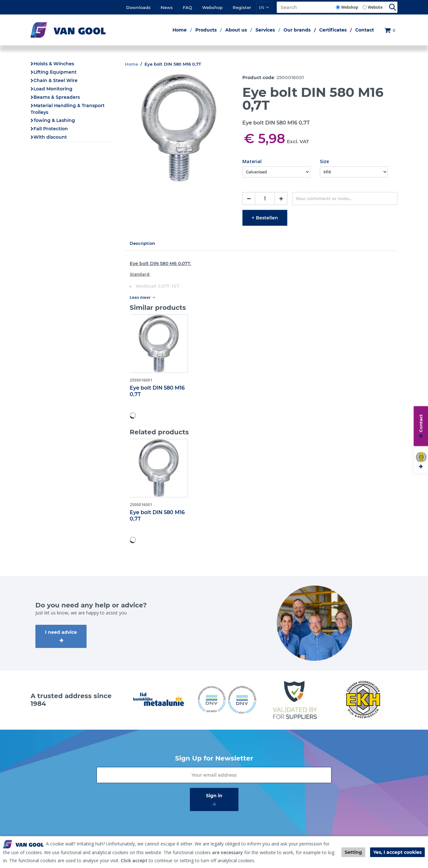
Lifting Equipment (55, 72)
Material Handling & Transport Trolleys (68, 109)
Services (265, 30)
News (167, 7)
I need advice (61, 632)
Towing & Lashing (54, 120)
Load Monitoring (53, 89)
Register (242, 7)
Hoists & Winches (54, 64)
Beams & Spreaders (57, 97)
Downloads (138, 7)
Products (206, 30)
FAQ (187, 7)
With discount (50, 137)
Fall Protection (51, 129)
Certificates (333, 30)
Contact (365, 30)
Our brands (297, 30)
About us (236, 30)
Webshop (212, 7)
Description (142, 243)
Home (180, 30)
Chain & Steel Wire (56, 80)
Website (375, 7)
